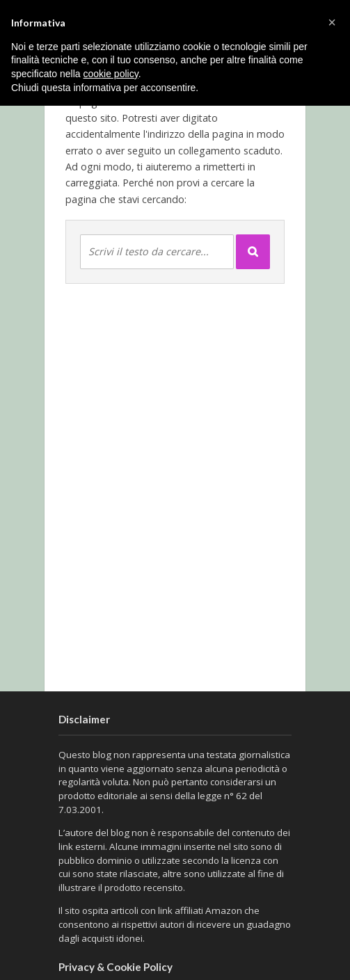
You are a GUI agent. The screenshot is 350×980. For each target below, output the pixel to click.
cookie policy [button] (111, 74)
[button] (332, 22)
